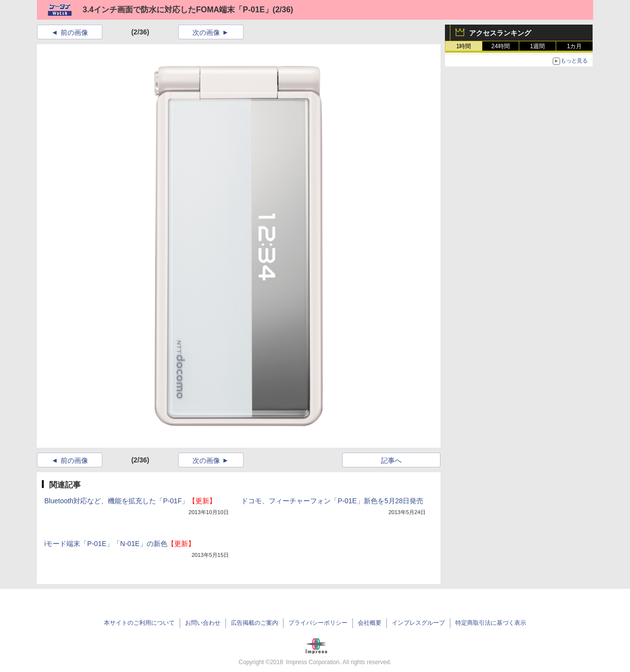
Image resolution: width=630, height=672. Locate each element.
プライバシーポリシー (318, 623)
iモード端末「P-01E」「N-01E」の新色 (120, 544)
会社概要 (370, 623)
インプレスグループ (418, 623)
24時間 (500, 46)
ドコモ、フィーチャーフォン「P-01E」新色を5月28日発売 (332, 501)
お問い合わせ (203, 623)
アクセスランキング (500, 33)
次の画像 (206, 32)
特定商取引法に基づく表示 (491, 623)
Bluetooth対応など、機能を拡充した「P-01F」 (130, 501)
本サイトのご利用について (139, 623)
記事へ (391, 460)
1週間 (538, 46)
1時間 (464, 46)
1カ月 (575, 46)
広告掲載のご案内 (254, 623)
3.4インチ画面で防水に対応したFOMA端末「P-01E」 (178, 10)
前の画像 (74, 32)
